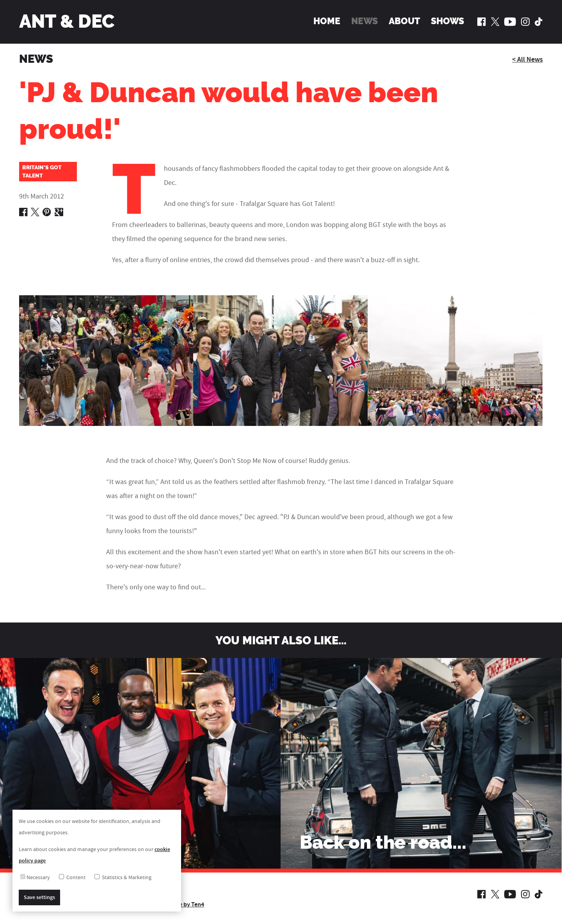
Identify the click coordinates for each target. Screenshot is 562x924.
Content (72, 877)
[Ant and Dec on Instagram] (525, 21)
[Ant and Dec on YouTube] (510, 21)
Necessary (35, 877)
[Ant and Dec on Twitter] (495, 21)
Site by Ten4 (188, 904)
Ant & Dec (67, 21)
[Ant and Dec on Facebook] (482, 21)
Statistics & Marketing (123, 877)
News (365, 21)
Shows (447, 21)
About (404, 21)
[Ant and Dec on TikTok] (539, 21)
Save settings (39, 897)
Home (327, 21)
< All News (527, 60)
